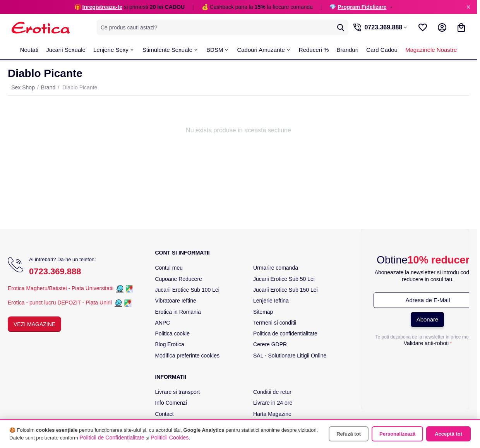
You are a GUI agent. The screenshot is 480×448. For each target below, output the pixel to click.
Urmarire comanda (276, 268)
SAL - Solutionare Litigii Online (290, 356)
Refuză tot (349, 434)
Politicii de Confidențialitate (112, 438)
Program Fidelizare (362, 7)
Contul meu (169, 268)
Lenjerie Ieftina (271, 301)
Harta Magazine (272, 414)
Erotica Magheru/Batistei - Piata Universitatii (61, 288)
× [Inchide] (468, 7)
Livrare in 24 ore (273, 403)
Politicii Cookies (170, 438)
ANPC (162, 323)
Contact (164, 414)
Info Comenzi (171, 403)
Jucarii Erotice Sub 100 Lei (187, 290)
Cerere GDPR (270, 344)
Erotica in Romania (178, 312)
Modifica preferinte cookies (187, 356)
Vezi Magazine (34, 324)
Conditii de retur (272, 392)
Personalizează (397, 434)
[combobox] (219, 27)
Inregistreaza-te (102, 7)
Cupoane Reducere (178, 279)
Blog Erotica (169, 344)
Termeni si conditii (275, 323)
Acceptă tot (448, 434)
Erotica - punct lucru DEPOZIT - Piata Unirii (61, 303)
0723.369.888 (55, 271)
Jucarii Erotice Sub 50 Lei (284, 279)
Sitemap (263, 312)
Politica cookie (172, 333)
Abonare (428, 319)
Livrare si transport (177, 392)
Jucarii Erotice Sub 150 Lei (285, 290)
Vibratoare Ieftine (175, 301)
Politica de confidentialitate (285, 333)
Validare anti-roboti (426, 343)
